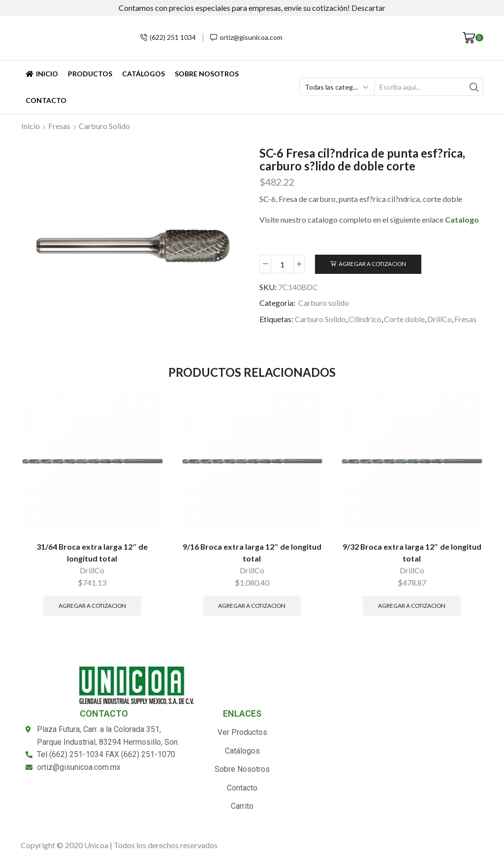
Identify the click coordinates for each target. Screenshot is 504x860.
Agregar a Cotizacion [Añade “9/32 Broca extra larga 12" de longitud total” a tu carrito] (412, 606)
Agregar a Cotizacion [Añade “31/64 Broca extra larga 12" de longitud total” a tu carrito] (92, 606)
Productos (90, 74)
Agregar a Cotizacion (372, 264)
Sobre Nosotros (207, 74)
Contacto (46, 100)
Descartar (368, 8)
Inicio (42, 74)
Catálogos (143, 74)
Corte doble (404, 319)
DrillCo (440, 319)
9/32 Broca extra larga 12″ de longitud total (412, 552)
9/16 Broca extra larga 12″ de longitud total (252, 552)
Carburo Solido (320, 319)
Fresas (59, 126)
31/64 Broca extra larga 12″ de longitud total (92, 552)
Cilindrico (365, 319)
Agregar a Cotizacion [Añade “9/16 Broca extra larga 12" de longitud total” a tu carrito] (252, 606)
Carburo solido (104, 126)
